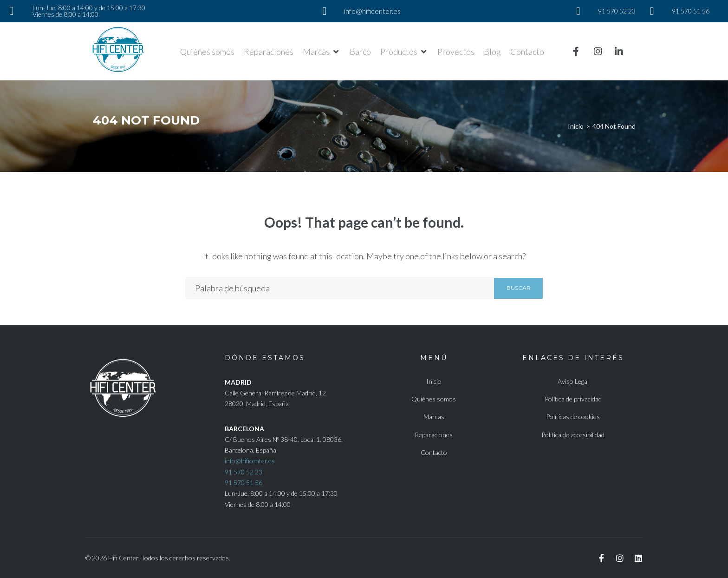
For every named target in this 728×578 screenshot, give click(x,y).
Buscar (519, 288)
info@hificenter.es (250, 461)
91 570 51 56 (244, 483)
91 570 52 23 (244, 472)
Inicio (576, 126)
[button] (322, 52)
